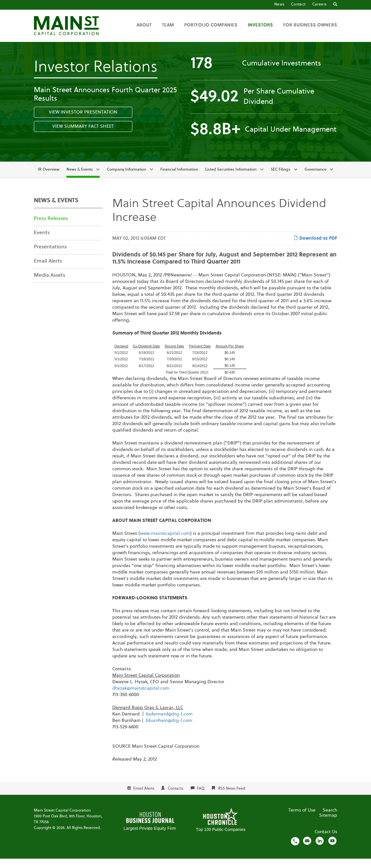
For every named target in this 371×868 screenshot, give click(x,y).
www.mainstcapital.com (165, 543)
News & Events (80, 179)
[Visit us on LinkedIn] (320, 850)
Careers (320, 5)
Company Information (126, 179)
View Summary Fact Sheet (83, 135)
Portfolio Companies (211, 25)
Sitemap (328, 825)
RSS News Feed (232, 798)
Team (168, 25)
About (144, 25)
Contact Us (326, 841)
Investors (260, 25)
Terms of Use (302, 820)
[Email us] (307, 850)
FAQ (201, 798)
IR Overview (49, 179)
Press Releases (51, 228)
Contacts (175, 798)
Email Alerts (48, 270)
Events (42, 242)
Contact (298, 5)
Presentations (50, 256)
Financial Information (179, 179)
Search (330, 820)
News (279, 5)
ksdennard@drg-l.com (169, 723)
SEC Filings (281, 179)
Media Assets (50, 284)
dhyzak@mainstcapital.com (141, 698)
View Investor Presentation (83, 121)
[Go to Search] (335, 5)
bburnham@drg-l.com (169, 730)
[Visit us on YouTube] (332, 850)
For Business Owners (310, 25)
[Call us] (295, 850)
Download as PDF (315, 247)
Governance (316, 179)
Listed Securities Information (231, 179)
